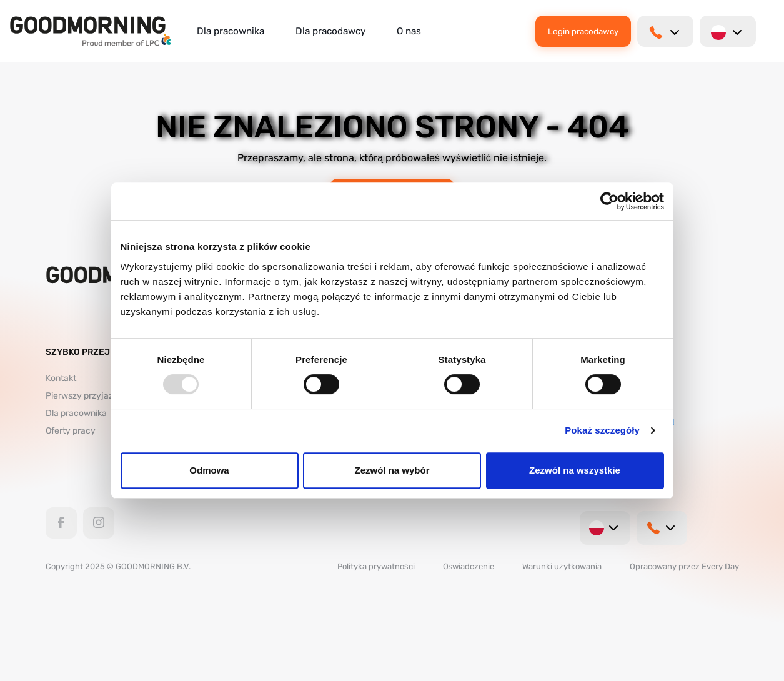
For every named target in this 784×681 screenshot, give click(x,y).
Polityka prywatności (376, 566)
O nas (409, 31)
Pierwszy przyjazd (82, 396)
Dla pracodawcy (330, 31)
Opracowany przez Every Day (684, 566)
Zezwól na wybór (392, 470)
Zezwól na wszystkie (575, 470)
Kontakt (61, 378)
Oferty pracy (71, 431)
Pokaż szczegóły (602, 430)
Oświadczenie (469, 566)
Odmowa (209, 470)
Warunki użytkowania (562, 566)
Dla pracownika (231, 31)
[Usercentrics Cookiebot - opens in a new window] (609, 201)
